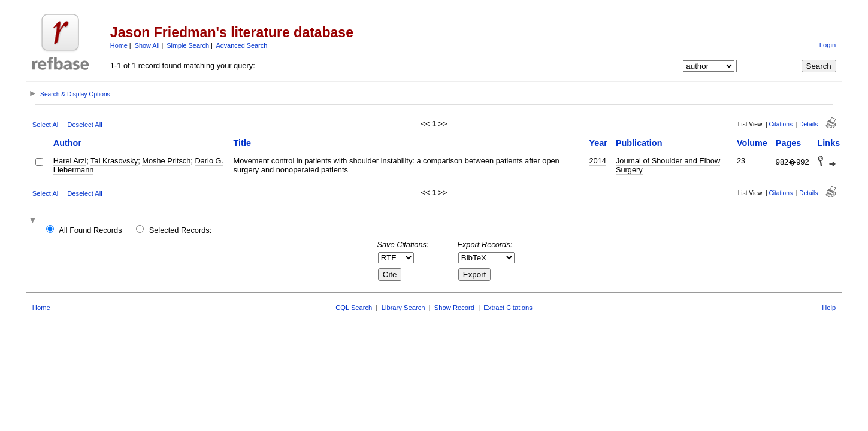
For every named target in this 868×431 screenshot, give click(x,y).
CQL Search (354, 308)
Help (829, 308)
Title (242, 143)
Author (67, 143)
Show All (147, 45)
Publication (639, 143)
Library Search (403, 308)
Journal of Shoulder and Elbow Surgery (668, 165)
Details (808, 124)
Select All (46, 125)
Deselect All (84, 125)
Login (828, 45)
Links (829, 143)
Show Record (454, 308)
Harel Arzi (70, 161)
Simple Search (188, 45)
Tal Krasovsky (114, 161)
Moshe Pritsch (166, 161)
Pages (788, 143)
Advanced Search (241, 45)
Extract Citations (508, 308)
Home (119, 45)
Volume (752, 143)
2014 (597, 161)
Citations (781, 124)
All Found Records (90, 230)
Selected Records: (181, 230)
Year (598, 143)
